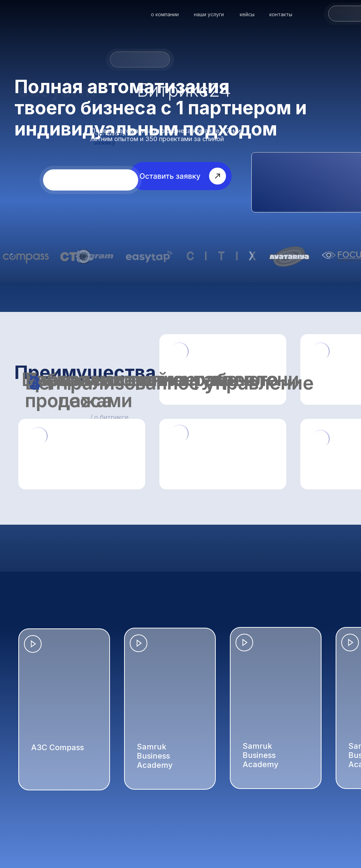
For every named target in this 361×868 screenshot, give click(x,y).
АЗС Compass (57, 747)
